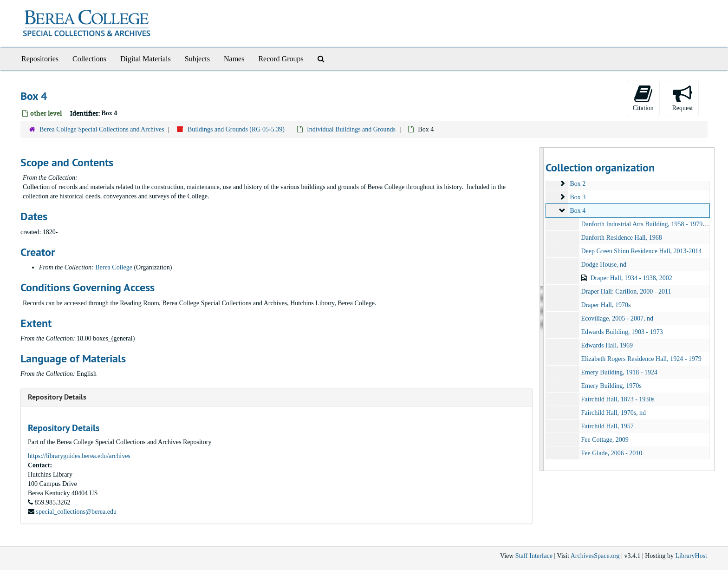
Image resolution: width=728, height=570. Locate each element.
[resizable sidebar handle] (542, 309)
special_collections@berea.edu (76, 512)
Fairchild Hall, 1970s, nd (613, 413)
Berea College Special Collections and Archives (102, 129)
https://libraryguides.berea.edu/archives (79, 456)
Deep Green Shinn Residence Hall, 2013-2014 (641, 251)
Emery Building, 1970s (611, 386)
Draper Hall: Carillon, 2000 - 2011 (626, 292)
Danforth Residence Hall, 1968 (621, 238)
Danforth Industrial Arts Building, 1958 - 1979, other (650, 224)
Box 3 (578, 197)
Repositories (40, 59)
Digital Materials (146, 59)
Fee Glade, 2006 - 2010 (611, 453)
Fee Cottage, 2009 (604, 440)
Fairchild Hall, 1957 (607, 426)
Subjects (197, 59)
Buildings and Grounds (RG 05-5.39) (236, 129)
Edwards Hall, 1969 (607, 345)
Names (234, 59)
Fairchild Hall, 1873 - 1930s (617, 399)
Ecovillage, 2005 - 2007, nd (617, 318)
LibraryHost (691, 556)
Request (682, 98)
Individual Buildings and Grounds (351, 129)
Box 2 (578, 184)
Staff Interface (534, 556)
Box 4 (578, 211)
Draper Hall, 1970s (606, 305)
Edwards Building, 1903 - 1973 (622, 332)
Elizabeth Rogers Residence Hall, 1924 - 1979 (641, 359)
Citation (643, 98)
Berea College (114, 267)
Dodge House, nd (604, 265)
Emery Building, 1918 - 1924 (619, 372)
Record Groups (281, 59)
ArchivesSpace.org (595, 556)
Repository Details (57, 397)
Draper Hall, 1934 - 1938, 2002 (631, 278)
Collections (89, 59)
